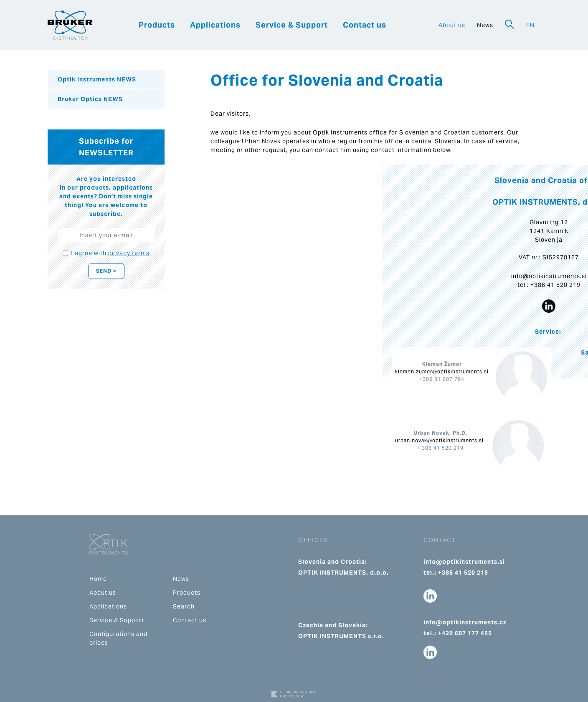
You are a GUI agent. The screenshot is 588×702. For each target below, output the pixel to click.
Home (98, 579)
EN (530, 25)
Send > (106, 271)
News (485, 25)
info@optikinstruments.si (549, 276)
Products (157, 25)
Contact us (365, 25)
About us (452, 25)
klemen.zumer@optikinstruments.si (442, 371)
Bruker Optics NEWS (90, 99)
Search (184, 606)
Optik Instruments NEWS (97, 79)
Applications (215, 25)
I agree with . (111, 253)
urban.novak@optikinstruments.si (439, 440)
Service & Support (292, 25)
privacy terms (129, 253)
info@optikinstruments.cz (465, 622)
